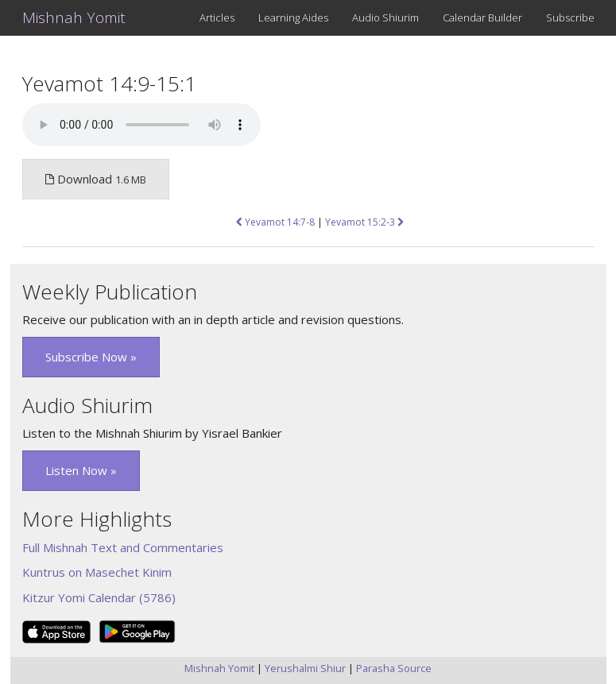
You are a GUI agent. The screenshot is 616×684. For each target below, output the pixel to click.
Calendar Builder (482, 17)
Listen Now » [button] (81, 470)
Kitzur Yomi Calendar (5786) (99, 597)
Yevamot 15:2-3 (364, 222)
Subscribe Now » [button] (91, 357)
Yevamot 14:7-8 (275, 222)
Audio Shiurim (385, 17)
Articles (217, 17)
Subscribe (570, 17)
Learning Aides (293, 17)
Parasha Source (394, 668)
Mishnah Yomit (74, 17)
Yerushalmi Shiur (305, 668)
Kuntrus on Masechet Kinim (97, 572)
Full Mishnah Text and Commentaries (123, 547)
